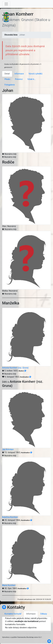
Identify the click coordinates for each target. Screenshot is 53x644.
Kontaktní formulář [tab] (13, 614)
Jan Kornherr (8, 450)
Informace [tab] (19, 74)
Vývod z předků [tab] (35, 74)
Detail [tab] (7, 74)
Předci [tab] (7, 79)
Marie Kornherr (9, 585)
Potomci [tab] (19, 79)
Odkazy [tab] (44, 614)
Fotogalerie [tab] (10, 85)
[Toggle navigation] (6, 4)
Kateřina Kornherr (10, 517)
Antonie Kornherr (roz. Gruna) (15, 368)
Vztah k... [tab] (32, 79)
